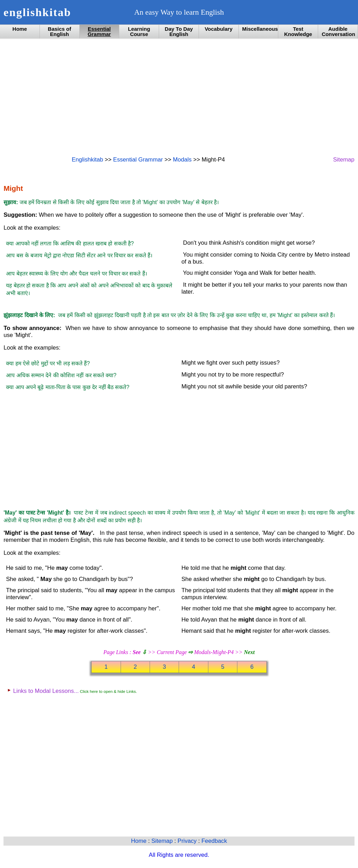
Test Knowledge (298, 31)
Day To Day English (179, 31)
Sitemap (344, 160)
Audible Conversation (338, 31)
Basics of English (60, 31)
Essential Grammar (99, 31)
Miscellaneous (260, 29)
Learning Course (139, 31)
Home (20, 29)
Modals (182, 160)
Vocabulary (219, 29)
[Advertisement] (179, 97)
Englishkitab (87, 160)
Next (249, 652)
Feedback (214, 841)
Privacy (188, 841)
